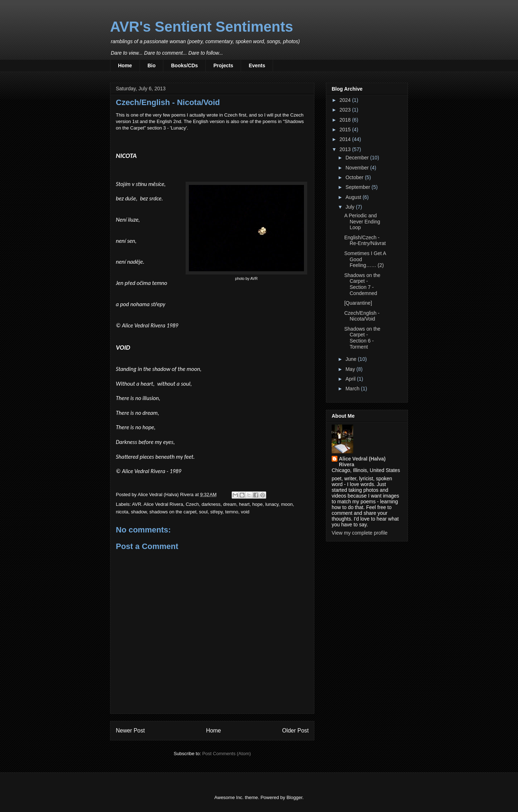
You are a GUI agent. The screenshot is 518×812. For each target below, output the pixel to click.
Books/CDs (184, 65)
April (351, 379)
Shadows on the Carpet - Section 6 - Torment (362, 338)
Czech (192, 504)
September (358, 187)
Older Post (295, 731)
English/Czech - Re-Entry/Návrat (365, 241)
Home (125, 65)
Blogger (294, 797)
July (351, 207)
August (354, 197)
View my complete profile (360, 533)
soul (203, 512)
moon (287, 504)
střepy (216, 512)
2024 (346, 100)
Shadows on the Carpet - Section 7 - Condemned (362, 284)
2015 (346, 130)
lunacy (272, 504)
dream (230, 504)
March (353, 389)
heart (244, 504)
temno (232, 512)
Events (257, 65)
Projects (223, 65)
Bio (152, 65)
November (358, 168)
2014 (346, 139)
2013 (346, 149)
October (355, 177)
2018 (346, 120)
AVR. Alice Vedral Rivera (158, 504)
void (245, 512)
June (351, 359)
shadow (139, 512)
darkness (211, 504)
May (351, 369)
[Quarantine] (358, 303)
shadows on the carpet (173, 512)
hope (257, 504)
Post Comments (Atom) (226, 754)
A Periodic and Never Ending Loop (362, 222)
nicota (122, 512)
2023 (346, 110)
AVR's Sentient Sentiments (202, 27)
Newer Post (130, 731)
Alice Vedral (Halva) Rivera (362, 462)
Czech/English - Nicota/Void (362, 316)
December (358, 158)
